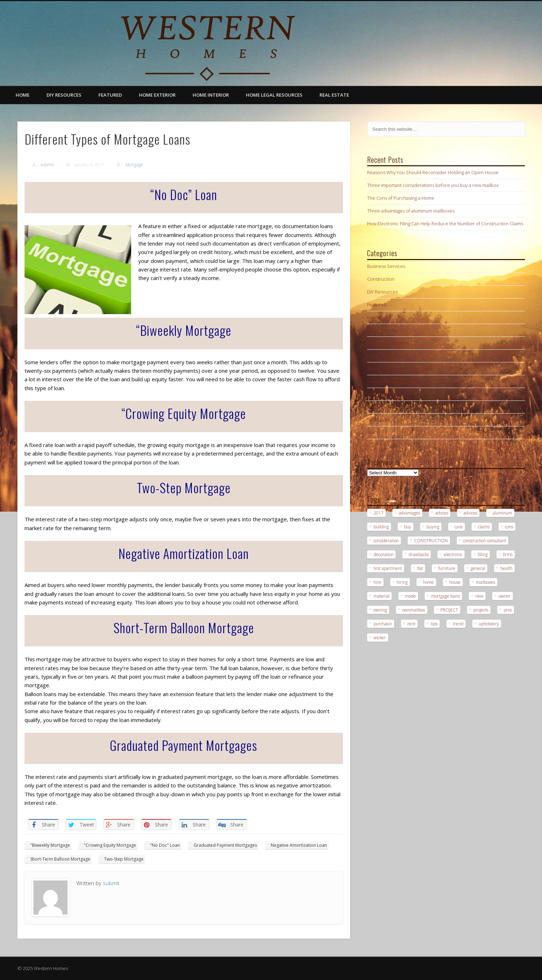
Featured (110, 95)
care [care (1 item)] (459, 527)
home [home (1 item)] (428, 582)
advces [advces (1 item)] (442, 513)
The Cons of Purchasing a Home (401, 198)
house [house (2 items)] (455, 582)
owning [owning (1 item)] (380, 610)
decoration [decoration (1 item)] (383, 554)
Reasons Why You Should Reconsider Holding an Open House (433, 172)
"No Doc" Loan (165, 845)
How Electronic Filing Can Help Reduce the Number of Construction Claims (445, 224)
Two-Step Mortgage (124, 859)
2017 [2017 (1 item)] (379, 513)
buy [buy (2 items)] (408, 527)
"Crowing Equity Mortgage (110, 845)
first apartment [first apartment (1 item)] (388, 568)
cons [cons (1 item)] (509, 527)
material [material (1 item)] (382, 596)
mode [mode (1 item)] (410, 596)
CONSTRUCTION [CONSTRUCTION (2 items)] (431, 541)
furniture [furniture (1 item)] (447, 568)
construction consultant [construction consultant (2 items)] (485, 541)
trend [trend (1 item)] (458, 624)
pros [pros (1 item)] (508, 610)
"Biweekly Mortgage (50, 845)
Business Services (386, 266)
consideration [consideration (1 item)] (386, 541)
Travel (374, 432)
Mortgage (134, 165)
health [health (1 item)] (506, 568)
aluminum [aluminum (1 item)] (502, 513)
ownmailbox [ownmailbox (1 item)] (414, 610)
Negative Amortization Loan (299, 845)
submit (47, 165)
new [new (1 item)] (479, 596)
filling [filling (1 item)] (483, 554)
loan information (385, 394)
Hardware (377, 317)
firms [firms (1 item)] (508, 554)
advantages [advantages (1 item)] (409, 513)
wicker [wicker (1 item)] (380, 638)
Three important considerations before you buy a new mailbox (433, 185)
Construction (381, 279)
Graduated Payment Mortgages (225, 845)
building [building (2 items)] (381, 527)
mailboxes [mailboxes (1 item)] (485, 582)
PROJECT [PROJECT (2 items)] (449, 610)
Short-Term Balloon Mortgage (60, 859)
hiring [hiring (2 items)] (402, 582)
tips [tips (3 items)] (434, 624)
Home (23, 95)
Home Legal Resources (274, 95)
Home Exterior (157, 95)
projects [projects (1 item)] (481, 610)
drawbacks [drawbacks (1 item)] (419, 554)
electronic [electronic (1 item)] (453, 554)
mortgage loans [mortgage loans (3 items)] (446, 596)
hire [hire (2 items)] (377, 582)
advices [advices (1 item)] (470, 513)
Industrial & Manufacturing (395, 381)
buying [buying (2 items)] (433, 527)
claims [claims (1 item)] (484, 527)
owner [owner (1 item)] (505, 596)
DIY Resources (64, 95)
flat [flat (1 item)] (420, 568)
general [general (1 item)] (478, 568)
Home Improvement (388, 343)
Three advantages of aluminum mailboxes (411, 211)
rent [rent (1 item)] (411, 624)
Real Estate (334, 95)
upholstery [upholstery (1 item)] (489, 624)
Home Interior (211, 95)
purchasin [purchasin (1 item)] (383, 624)
